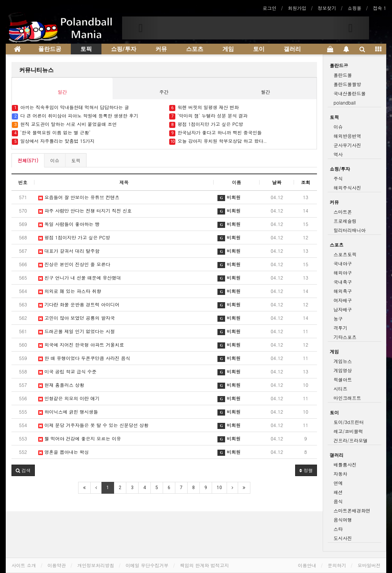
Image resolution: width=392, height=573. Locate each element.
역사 (338, 154)
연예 (338, 483)
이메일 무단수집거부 (147, 565)
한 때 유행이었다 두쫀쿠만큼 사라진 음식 (84, 358)
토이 (259, 49)
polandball (345, 102)
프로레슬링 (345, 221)
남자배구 (343, 309)
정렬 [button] (306, 470)
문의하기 (337, 565)
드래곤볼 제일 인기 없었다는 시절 (77, 331)
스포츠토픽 (345, 254)
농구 (338, 318)
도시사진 (343, 538)
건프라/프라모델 (350, 440)
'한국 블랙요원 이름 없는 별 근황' (51, 133)
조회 (305, 182)
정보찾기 (327, 8)
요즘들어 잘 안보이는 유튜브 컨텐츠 (80, 197)
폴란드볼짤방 (347, 84)
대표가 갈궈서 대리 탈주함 (69, 251)
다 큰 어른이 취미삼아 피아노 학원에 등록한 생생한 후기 (75, 116)
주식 (338, 178)
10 (219, 488)
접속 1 (380, 8)
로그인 (269, 8)
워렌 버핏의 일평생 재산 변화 (204, 107)
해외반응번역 (347, 136)
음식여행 (343, 520)
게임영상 (343, 370)
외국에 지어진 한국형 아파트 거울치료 (81, 345)
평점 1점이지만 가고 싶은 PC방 (206, 124)
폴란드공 (50, 49)
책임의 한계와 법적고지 (204, 565)
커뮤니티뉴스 (36, 70)
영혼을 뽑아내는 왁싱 (64, 452)
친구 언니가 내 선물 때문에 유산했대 (80, 277)
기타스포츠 (345, 337)
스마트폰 (343, 212)
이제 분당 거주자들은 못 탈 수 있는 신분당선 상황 (93, 425)
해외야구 (343, 273)
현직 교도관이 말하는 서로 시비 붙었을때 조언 (65, 124)
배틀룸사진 (345, 464)
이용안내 (307, 565)
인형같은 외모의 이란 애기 (69, 398)
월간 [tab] (266, 92)
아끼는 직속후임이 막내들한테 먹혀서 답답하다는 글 (70, 107)
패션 (338, 492)
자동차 (340, 474)
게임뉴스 (343, 361)
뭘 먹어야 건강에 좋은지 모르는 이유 (80, 438)
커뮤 (161, 49)
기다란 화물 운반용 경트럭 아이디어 (79, 304)
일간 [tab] (62, 92)
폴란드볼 (343, 75)
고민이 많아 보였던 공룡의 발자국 (77, 318)
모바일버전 (369, 565)
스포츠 (195, 49)
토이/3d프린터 (349, 422)
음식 (338, 501)
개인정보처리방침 (96, 565)
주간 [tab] (164, 92)
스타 (338, 529)
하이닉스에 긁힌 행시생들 (68, 412)
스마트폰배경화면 (352, 510)
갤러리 (292, 49)
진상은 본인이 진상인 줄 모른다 (74, 264)
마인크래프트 (347, 398)
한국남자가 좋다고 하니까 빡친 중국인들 (216, 133)
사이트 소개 (24, 565)
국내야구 (343, 263)
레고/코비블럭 (348, 431)
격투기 (340, 328)
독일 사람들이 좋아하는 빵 (69, 224)
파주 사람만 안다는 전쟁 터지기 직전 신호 (85, 210)
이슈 (55, 160)
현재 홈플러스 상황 (61, 385)
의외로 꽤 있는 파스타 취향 (70, 291)
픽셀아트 (343, 379)
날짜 (277, 182)
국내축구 (343, 282)
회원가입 (297, 8)
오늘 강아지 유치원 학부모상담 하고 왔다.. (218, 141)
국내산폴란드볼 (350, 93)
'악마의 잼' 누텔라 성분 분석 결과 (208, 116)
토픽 (86, 49)
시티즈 (340, 389)
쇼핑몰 (354, 8)
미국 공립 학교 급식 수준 (67, 371)
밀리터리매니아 (350, 230)
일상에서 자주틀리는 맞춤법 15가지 (54, 141)
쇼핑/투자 (124, 49)
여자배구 (343, 300)
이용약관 (57, 565)
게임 (228, 49)
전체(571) (28, 160)
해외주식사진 (347, 187)
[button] (141, 28)
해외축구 (343, 291)
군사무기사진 (347, 145)
